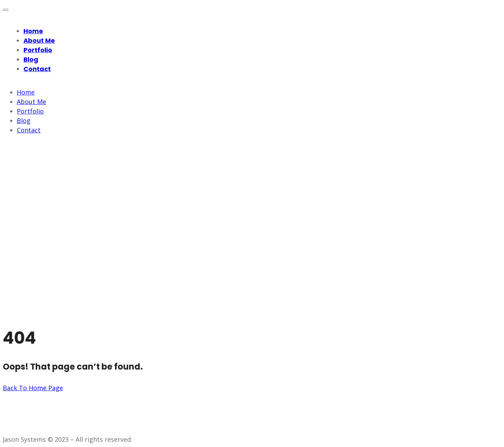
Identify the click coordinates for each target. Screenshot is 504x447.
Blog (31, 59)
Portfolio (38, 50)
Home (33, 31)
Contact (37, 69)
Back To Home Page (33, 388)
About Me (39, 40)
